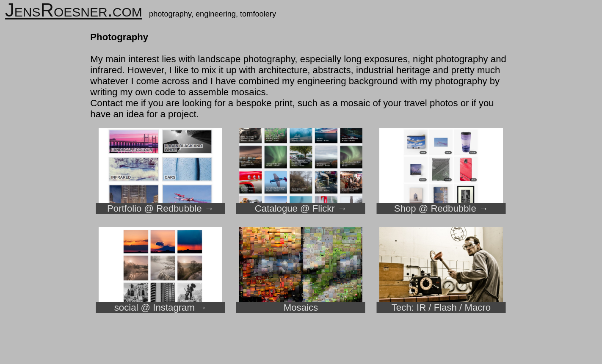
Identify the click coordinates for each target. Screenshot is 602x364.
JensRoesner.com (74, 10)
